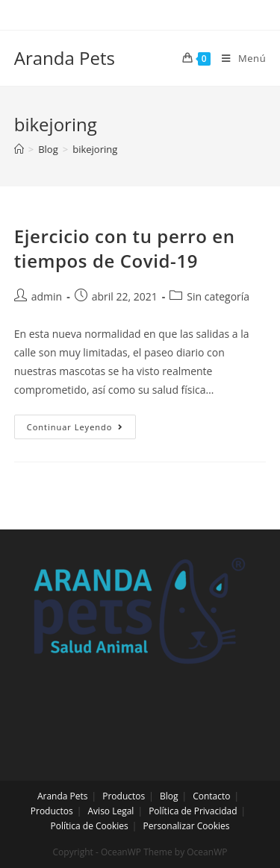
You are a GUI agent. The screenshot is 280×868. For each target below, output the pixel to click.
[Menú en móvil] (238, 58)
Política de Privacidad (193, 811)
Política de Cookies (89, 826)
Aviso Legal (111, 811)
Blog (169, 796)
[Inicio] (19, 149)
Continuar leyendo (82, 430)
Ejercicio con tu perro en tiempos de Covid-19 (125, 249)
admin (47, 296)
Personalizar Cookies (187, 826)
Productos (124, 796)
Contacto (211, 796)
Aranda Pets (65, 58)
